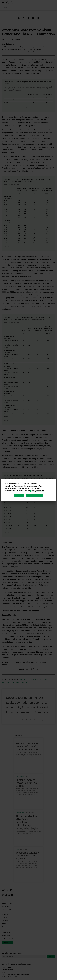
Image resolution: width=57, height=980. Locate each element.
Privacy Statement (37, 491)
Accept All (19, 496)
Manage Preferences (34, 496)
